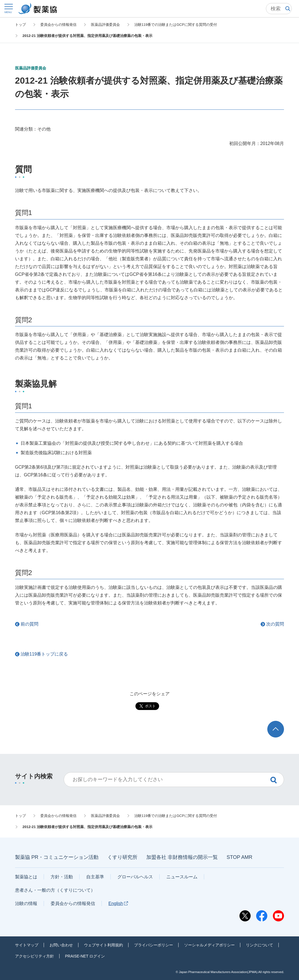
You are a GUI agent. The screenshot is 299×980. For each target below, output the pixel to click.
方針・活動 (62, 877)
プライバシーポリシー (154, 945)
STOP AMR (239, 857)
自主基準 (95, 877)
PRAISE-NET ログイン (85, 956)
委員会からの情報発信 (73, 903)
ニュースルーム (182, 877)
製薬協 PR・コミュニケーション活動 (57, 857)
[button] (8, 8)
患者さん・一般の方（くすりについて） (55, 890)
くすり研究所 (122, 857)
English (118, 903)
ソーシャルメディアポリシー (209, 945)
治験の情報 (26, 903)
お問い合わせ (61, 945)
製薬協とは (26, 877)
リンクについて (260, 945)
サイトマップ (27, 945)
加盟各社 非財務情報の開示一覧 (182, 857)
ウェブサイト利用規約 (103, 945)
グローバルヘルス (135, 877)
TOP (281, 723)
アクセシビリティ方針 (34, 956)
